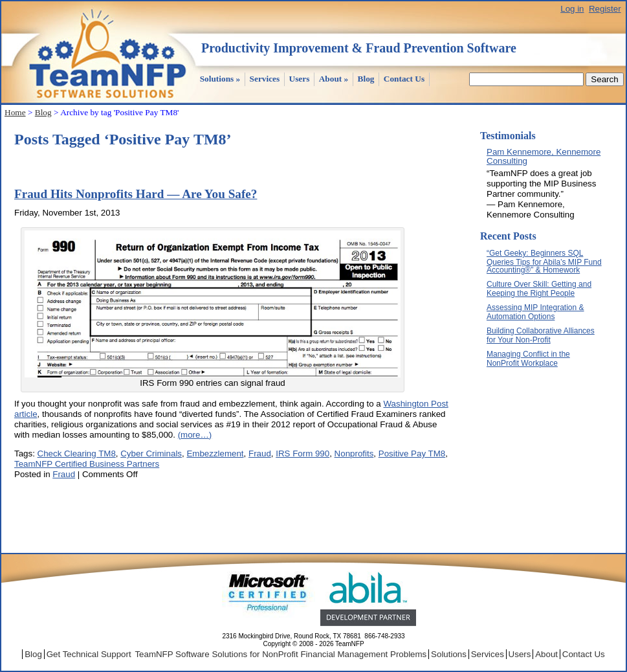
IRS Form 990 (302, 454)
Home (15, 112)
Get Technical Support (89, 654)
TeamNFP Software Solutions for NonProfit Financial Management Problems (280, 654)
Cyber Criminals (151, 454)
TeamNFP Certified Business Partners (87, 464)
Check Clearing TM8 (77, 454)
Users (300, 79)
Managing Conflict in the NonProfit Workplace (528, 359)
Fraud (260, 454)
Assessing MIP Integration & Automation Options (535, 312)
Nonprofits (354, 454)
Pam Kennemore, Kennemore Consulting (544, 156)
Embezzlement (215, 454)
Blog (366, 79)
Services (265, 79)
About (334, 79)
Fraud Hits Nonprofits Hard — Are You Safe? (136, 194)
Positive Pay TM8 (412, 454)
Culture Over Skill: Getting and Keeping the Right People (539, 289)
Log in (572, 9)
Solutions (220, 79)
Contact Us (404, 79)
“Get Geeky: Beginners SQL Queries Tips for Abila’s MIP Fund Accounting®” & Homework (544, 262)
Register (605, 9)
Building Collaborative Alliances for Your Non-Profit (541, 335)
